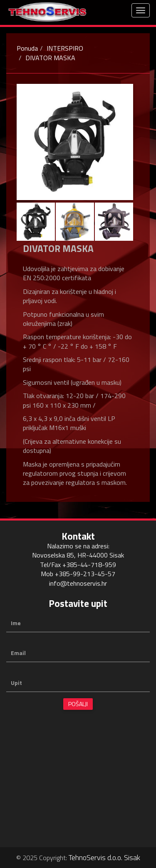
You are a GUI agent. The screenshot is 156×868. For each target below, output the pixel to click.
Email (18, 653)
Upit (16, 683)
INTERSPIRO (65, 48)
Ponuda (27, 48)
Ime (16, 623)
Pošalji (78, 704)
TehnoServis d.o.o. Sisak (104, 857)
